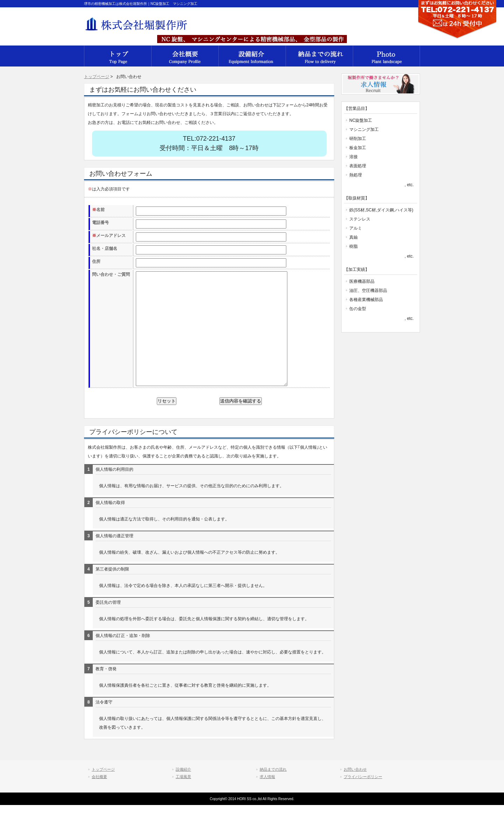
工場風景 (386, 56)
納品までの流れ (319, 56)
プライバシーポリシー (363, 798)
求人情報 (267, 798)
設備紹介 (252, 56)
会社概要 (118, 56)
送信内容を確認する (241, 422)
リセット (167, 422)
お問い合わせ (355, 790)
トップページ (97, 77)
